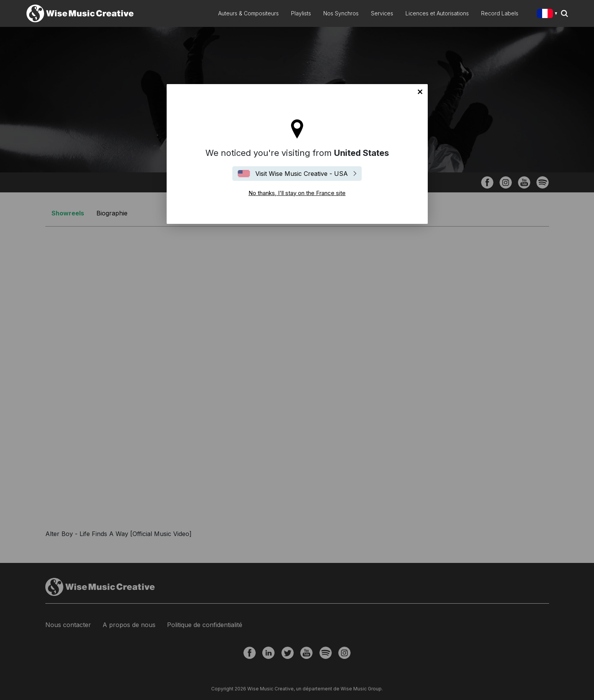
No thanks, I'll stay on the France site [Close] (420, 92)
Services (382, 13)
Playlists (301, 13)
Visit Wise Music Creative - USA (302, 174)
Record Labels (500, 13)
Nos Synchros (341, 13)
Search (564, 13)
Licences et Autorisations (437, 13)
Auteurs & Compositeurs (248, 13)
